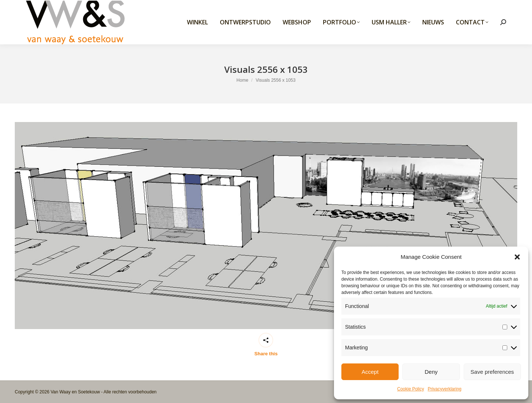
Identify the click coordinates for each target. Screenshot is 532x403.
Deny (431, 372)
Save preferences (492, 372)
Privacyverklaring (445, 389)
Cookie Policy (411, 389)
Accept (370, 372)
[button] (517, 257)
